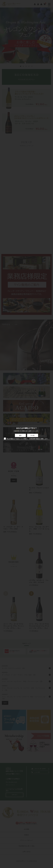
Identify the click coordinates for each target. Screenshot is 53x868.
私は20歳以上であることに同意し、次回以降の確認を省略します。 (27, 439)
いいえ (33, 435)
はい (20, 435)
